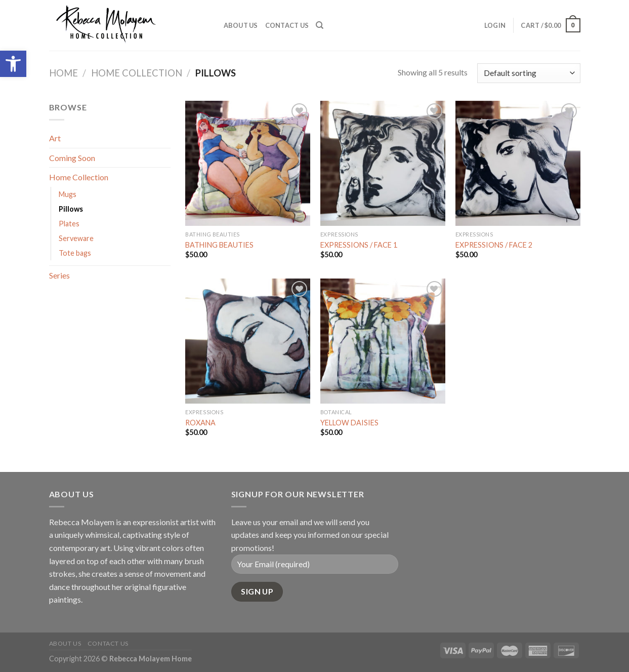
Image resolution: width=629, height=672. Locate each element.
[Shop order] (529, 73)
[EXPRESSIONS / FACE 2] (518, 163)
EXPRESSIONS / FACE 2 (494, 245)
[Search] (320, 25)
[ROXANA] (248, 341)
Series (59, 275)
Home (64, 73)
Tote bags (75, 253)
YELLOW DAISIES (349, 423)
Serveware (76, 238)
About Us (241, 25)
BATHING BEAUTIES (219, 245)
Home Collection (137, 73)
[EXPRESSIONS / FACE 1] (383, 163)
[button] (13, 64)
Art (55, 138)
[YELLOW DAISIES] (383, 341)
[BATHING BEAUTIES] (248, 163)
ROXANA (200, 423)
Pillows (71, 209)
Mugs (68, 194)
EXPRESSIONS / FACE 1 (359, 245)
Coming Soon (72, 158)
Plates (69, 224)
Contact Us (287, 25)
